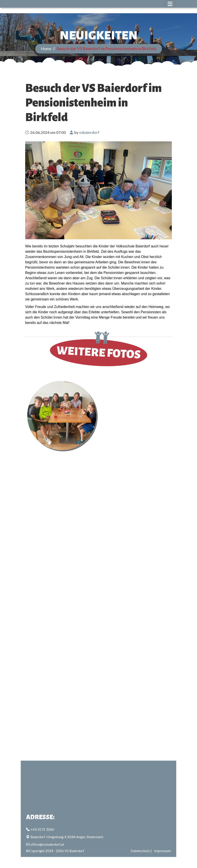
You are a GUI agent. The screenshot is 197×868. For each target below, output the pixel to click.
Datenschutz (140, 851)
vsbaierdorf (89, 132)
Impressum (163, 851)
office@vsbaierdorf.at (47, 844)
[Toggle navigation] (170, 4)
